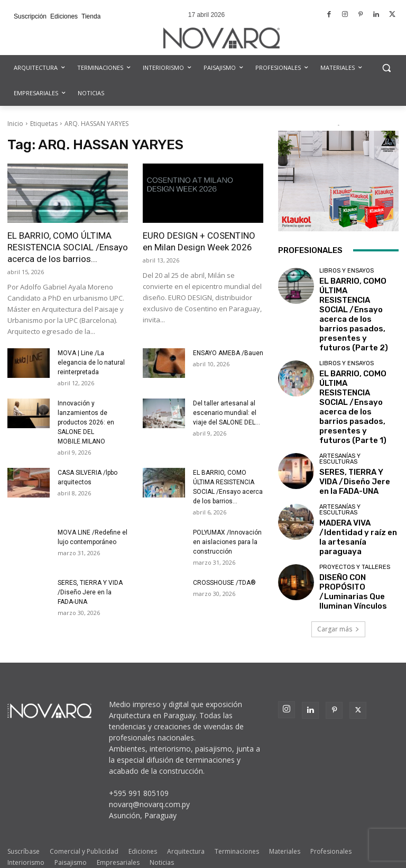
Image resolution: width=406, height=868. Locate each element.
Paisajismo (71, 840)
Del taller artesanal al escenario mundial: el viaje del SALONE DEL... (227, 413)
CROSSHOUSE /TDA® (224, 583)
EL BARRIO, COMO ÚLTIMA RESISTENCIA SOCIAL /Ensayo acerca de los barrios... (68, 247)
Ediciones (143, 829)
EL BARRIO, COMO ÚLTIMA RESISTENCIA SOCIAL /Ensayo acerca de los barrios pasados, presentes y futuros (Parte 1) (356, 355)
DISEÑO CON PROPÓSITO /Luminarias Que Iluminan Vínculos (358, 495)
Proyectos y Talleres (355, 479)
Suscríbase (24, 829)
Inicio (15, 124)
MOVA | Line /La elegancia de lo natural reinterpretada (91, 363)
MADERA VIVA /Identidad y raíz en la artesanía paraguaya (358, 453)
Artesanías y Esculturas (340, 391)
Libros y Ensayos (347, 271)
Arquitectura (186, 829)
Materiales (285, 829)
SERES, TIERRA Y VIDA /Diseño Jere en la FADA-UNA (90, 592)
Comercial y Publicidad (84, 829)
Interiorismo (26, 840)
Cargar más (338, 530)
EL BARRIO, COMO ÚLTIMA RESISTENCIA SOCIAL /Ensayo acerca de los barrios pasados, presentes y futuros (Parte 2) (356, 297)
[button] (386, 68)
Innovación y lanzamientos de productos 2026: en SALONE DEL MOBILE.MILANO (86, 422)
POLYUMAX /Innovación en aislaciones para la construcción (227, 542)
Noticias (162, 840)
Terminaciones (237, 829)
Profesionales (331, 829)
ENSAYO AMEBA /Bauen (228, 353)
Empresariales (118, 840)
